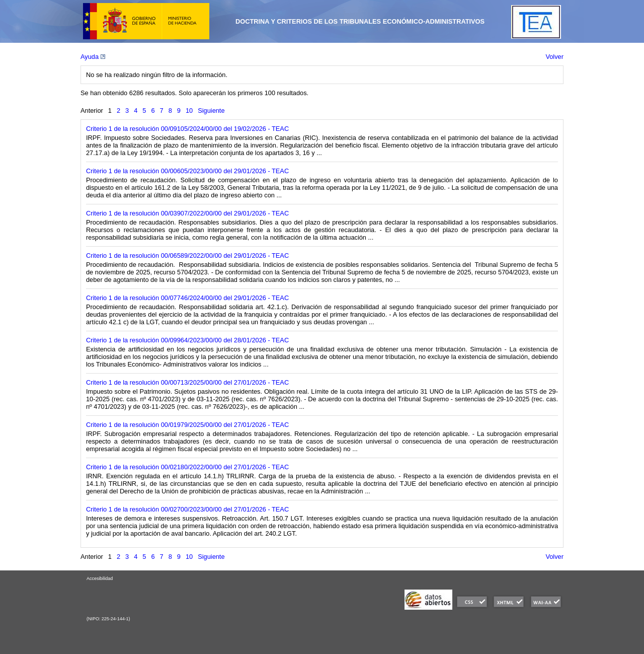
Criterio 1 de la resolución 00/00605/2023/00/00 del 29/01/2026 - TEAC (187, 171)
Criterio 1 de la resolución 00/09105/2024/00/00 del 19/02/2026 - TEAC (187, 129)
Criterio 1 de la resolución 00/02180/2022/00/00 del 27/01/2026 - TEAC (187, 467)
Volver (554, 57)
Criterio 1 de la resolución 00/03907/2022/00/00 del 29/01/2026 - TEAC (187, 213)
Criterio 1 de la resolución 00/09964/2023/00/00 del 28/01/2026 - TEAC (187, 340)
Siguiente (211, 111)
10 (189, 111)
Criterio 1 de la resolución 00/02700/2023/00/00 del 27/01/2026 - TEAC (187, 509)
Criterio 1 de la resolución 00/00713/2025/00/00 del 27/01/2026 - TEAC (187, 382)
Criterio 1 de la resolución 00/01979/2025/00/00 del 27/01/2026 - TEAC (187, 425)
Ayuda (93, 57)
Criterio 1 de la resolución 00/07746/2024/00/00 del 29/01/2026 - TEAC (187, 298)
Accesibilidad (100, 578)
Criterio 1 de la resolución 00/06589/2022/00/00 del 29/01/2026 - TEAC (187, 256)
